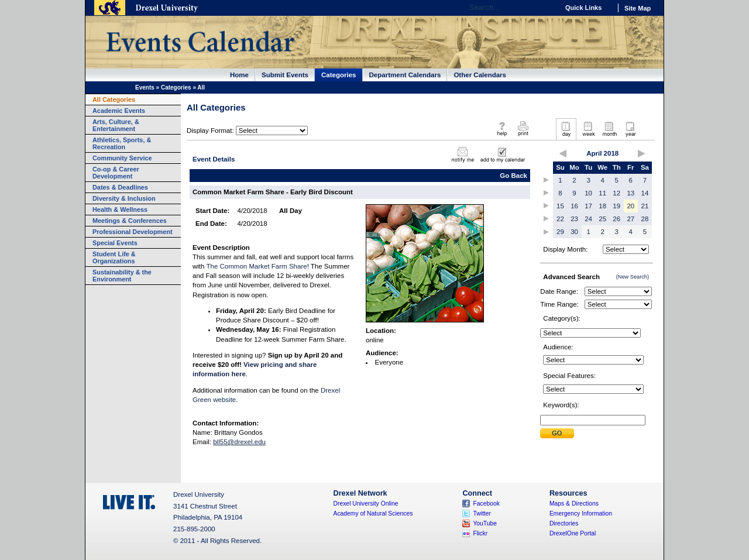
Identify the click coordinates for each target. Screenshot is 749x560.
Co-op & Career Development (116, 173)
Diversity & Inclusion (124, 198)
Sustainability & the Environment (122, 276)
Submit (557, 433)
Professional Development (133, 232)
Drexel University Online (366, 504)
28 (645, 219)
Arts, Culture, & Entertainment (116, 125)
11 (602, 193)
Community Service (122, 158)
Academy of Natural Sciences (373, 513)
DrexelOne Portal (573, 533)
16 (574, 206)
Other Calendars (480, 75)
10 (588, 193)
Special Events (115, 243)
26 (616, 219)
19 (616, 206)
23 (574, 219)
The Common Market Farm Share (256, 266)
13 (631, 193)
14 (645, 193)
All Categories (114, 99)
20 (631, 206)
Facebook (486, 504)
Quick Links (583, 8)
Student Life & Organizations (114, 257)
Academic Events (119, 111)
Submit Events (285, 75)
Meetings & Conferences (130, 221)
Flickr (480, 533)
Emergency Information (581, 513)
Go (547, 8)
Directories (564, 523)
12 (616, 193)
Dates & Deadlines (120, 187)
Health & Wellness (120, 209)
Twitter (482, 513)
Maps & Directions (574, 504)
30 (574, 232)
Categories (339, 75)
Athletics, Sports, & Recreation (122, 143)
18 (602, 206)
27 (631, 219)
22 (560, 219)
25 (602, 219)
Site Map (638, 8)
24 (588, 219)
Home (239, 75)
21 (645, 206)
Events (145, 87)
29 (560, 232)
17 (588, 206)
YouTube (485, 523)
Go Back (513, 176)
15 (560, 206)
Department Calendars (405, 75)
